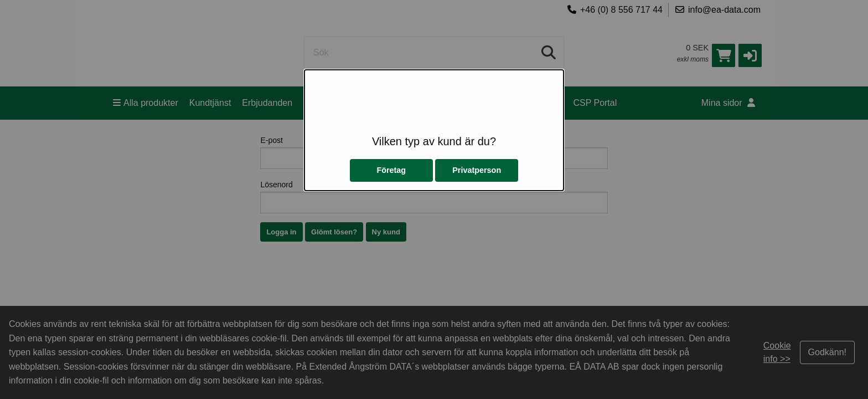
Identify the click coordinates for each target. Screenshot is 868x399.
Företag (391, 170)
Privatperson (477, 170)
